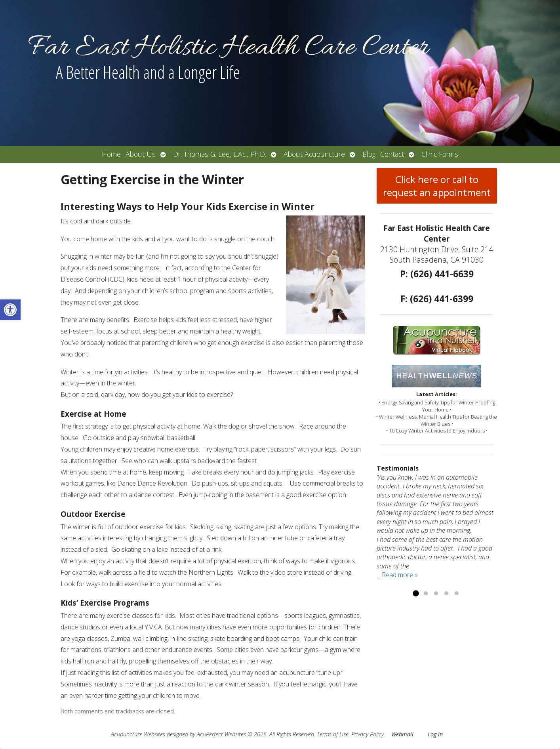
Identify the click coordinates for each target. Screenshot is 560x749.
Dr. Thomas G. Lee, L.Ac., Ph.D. (220, 154)
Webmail (402, 734)
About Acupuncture (314, 154)
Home (111, 154)
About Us (141, 154)
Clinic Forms (440, 154)
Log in (435, 734)
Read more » (400, 575)
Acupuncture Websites (138, 734)
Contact (392, 154)
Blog (369, 154)
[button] (10, 310)
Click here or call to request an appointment (437, 186)
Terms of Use (333, 734)
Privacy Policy (368, 734)
